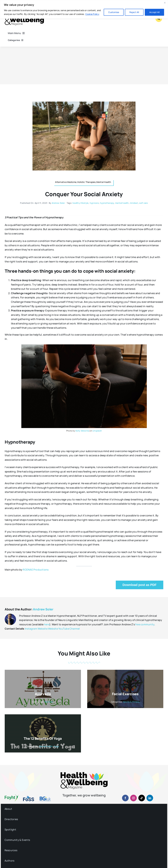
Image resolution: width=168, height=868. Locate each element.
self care (143, 203)
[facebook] (125, 798)
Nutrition (49, 702)
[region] (84, 9)
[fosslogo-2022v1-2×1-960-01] (29, 797)
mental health (122, 203)
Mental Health (46, 746)
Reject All (134, 12)
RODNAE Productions (36, 570)
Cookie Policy (92, 14)
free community (145, 624)
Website (43, 629)
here (47, 624)
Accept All (154, 12)
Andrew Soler (58, 203)
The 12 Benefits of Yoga (43, 739)
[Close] (165, 3)
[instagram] (133, 798)
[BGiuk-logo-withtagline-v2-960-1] (45, 798)
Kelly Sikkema (82, 431)
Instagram (31, 629)
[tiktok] (142, 798)
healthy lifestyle (80, 203)
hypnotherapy (107, 203)
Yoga (56, 746)
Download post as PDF (140, 585)
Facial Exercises (125, 694)
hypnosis (94, 203)
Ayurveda (43, 694)
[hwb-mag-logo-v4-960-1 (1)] (84, 773)
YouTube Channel (69, 629)
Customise (114, 12)
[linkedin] (150, 798)
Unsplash (97, 431)
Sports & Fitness (131, 702)
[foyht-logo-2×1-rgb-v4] (12, 795)
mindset (134, 203)
